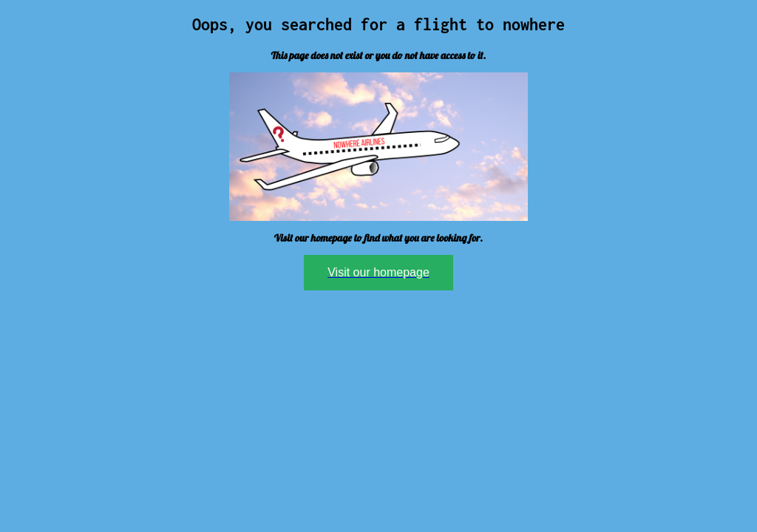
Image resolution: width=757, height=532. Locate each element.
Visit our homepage (378, 272)
